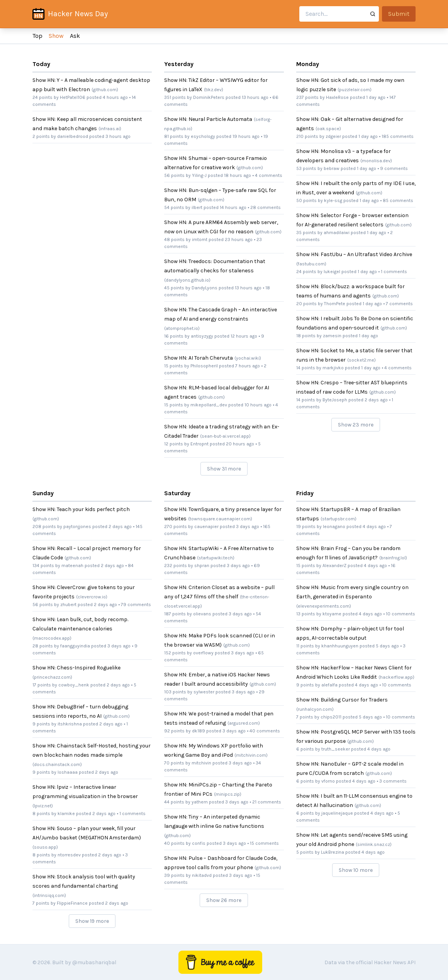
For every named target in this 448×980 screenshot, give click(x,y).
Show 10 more (356, 870)
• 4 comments (267, 175)
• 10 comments (399, 614)
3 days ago (119, 646)
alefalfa (329, 685)
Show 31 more (224, 469)
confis (199, 843)
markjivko (333, 368)
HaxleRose (337, 97)
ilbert (197, 207)
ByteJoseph (335, 400)
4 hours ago (115, 97)
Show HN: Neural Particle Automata (208, 119)
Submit (399, 14)
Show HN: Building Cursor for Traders (342, 700)
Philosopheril (204, 366)
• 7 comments (398, 304)
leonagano (334, 527)
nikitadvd (202, 875)
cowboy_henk (74, 685)
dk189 (199, 731)
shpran (202, 566)
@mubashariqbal (94, 962)
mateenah (72, 566)
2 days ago (376, 400)
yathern (200, 802)
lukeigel (332, 272)
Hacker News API (395, 962)
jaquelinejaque (337, 813)
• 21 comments (265, 802)
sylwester (204, 692)
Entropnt (199, 444)
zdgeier (333, 136)
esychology (203, 136)
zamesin (332, 336)
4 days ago (374, 527)
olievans (202, 614)
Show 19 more (92, 921)
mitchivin (201, 763)
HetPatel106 (73, 97)
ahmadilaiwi (337, 233)
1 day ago (376, 97)
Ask (75, 36)
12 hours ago (244, 336)
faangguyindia (75, 646)
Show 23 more (356, 425)
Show (56, 36)
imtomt (200, 239)
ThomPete (335, 304)
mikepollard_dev (209, 405)
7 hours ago (248, 366)
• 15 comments (263, 843)
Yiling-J (199, 175)
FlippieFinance (72, 903)
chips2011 (331, 717)
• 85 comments (397, 200)
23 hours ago (239, 239)
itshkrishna (70, 724)
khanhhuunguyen (340, 646)
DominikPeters (209, 97)
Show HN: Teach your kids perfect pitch (81, 509)
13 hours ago (255, 97)
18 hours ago (238, 175)
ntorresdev (69, 855)
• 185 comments (396, 136)
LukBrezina (333, 852)
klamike (66, 814)
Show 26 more (224, 900)
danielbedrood (73, 136)
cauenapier (206, 527)
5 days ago (387, 646)
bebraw (332, 168)
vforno (328, 781)
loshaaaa (68, 772)
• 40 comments (263, 731)
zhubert (68, 605)
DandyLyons (204, 288)
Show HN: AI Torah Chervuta (199, 358)
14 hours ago (233, 207)
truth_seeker (336, 749)
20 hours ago (240, 444)
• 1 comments (393, 272)
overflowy (203, 653)
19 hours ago (246, 136)
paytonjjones (77, 527)
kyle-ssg (333, 200)
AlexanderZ (334, 566)
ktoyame (332, 614)
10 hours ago (258, 405)
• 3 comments (392, 781)
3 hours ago (118, 136)
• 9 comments (393, 168)
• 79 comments (135, 605)
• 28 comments (264, 207)
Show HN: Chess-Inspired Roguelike (76, 668)
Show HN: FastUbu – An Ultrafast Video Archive (354, 254)
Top (37, 36)
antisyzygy (202, 336)
